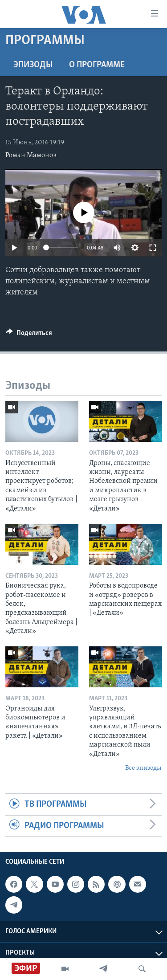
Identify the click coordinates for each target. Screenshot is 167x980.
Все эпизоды (143, 768)
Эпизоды (33, 65)
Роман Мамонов (31, 155)
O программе (97, 65)
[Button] (29, 335)
